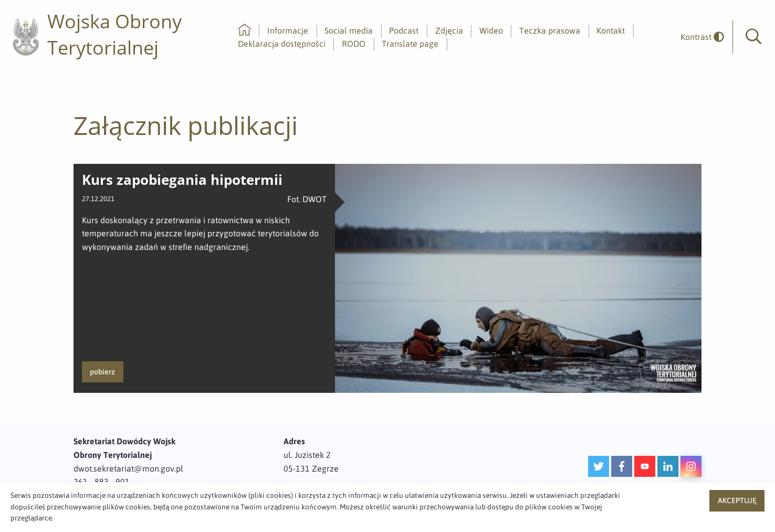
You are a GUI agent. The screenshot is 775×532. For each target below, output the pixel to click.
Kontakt (611, 30)
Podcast (404, 30)
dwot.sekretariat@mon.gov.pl (128, 468)
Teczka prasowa (550, 30)
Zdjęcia (449, 30)
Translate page (410, 44)
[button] (753, 37)
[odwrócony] (698, 37)
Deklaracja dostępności (282, 44)
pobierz (102, 372)
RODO (354, 44)
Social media (349, 30)
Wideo (491, 30)
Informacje (288, 30)
